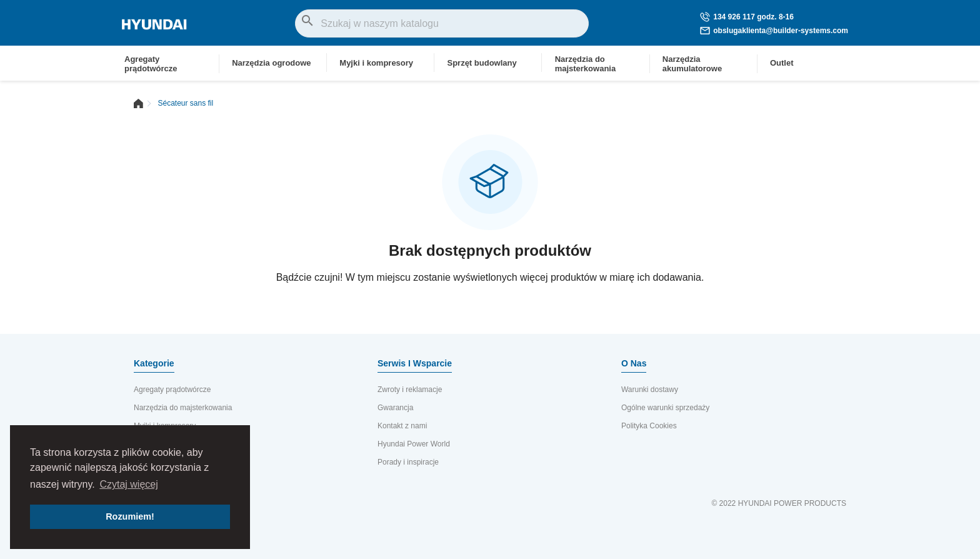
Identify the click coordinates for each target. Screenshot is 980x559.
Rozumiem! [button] (130, 516)
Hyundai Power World (414, 444)
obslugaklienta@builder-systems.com (774, 31)
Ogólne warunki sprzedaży (665, 408)
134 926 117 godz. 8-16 (747, 17)
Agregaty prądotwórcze (172, 390)
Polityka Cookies (649, 426)
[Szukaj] (442, 23)
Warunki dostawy (650, 390)
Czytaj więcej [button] (128, 484)
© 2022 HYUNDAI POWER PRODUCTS (779, 503)
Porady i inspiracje (408, 462)
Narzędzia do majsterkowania (183, 408)
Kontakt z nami (402, 426)
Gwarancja (395, 408)
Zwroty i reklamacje (410, 390)
